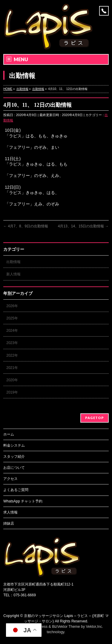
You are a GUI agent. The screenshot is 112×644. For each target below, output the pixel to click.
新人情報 (13, 274)
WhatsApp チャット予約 (23, 501)
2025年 (12, 318)
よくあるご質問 (16, 490)
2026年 (12, 306)
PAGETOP (95, 418)
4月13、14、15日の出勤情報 (83, 226)
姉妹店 (9, 523)
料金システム (14, 445)
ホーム (9, 434)
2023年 (12, 343)
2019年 (12, 392)
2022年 (12, 355)
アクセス (10, 479)
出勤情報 (13, 262)
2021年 (12, 368)
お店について (14, 468)
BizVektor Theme (66, 627)
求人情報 (10, 512)
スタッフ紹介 (14, 457)
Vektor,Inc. (95, 627)
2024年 (12, 331)
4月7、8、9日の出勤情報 (26, 226)
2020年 (12, 380)
